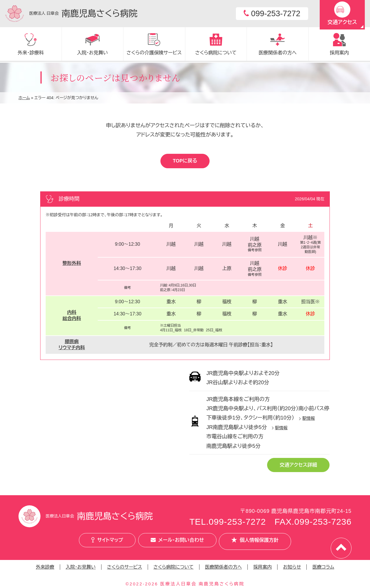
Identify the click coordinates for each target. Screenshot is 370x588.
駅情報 (309, 419)
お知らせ (292, 567)
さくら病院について (174, 567)
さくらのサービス (124, 567)
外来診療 (45, 567)
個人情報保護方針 (263, 542)
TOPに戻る (185, 161)
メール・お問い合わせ (177, 542)
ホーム (24, 98)
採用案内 (262, 567)
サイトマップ (99, 542)
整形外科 (72, 264)
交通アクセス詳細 (296, 466)
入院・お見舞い (81, 567)
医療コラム (323, 567)
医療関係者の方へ (223, 567)
